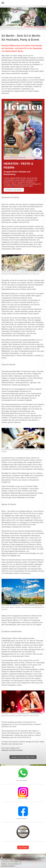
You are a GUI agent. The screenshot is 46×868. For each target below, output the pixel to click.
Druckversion (7, 858)
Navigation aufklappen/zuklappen (23, 3)
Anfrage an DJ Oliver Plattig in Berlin (23, 757)
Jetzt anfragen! (23, 847)
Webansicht (41, 858)
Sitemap (16, 858)
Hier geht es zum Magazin (14, 190)
